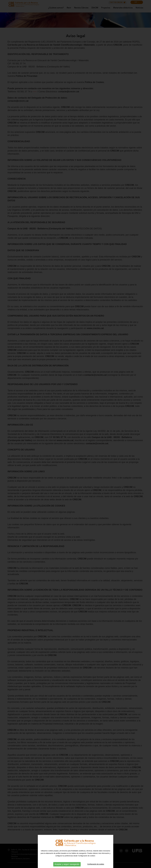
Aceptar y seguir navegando (67, 864)
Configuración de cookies (96, 864)
